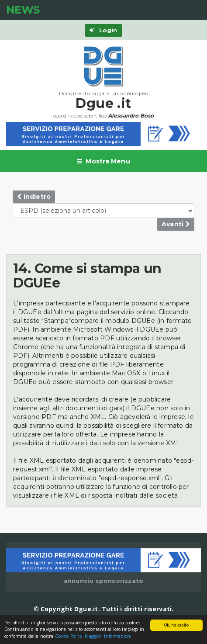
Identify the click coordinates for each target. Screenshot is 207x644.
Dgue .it (103, 103)
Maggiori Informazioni (108, 636)
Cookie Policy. (69, 636)
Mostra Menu (103, 161)
